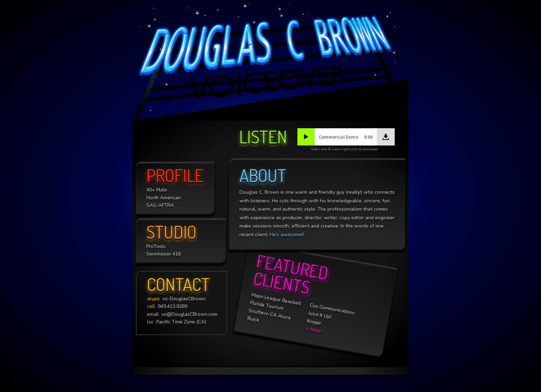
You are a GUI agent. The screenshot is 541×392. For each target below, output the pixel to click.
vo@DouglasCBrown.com (182, 314)
